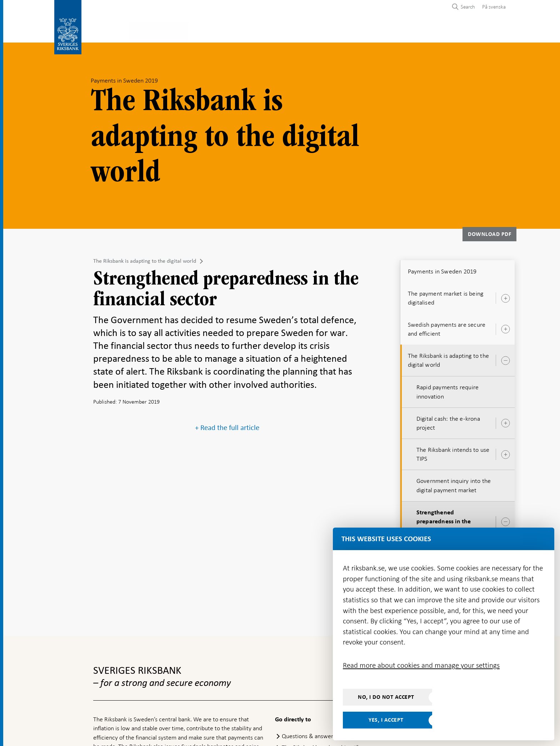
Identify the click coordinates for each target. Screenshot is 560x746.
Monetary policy (213, 31)
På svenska (494, 7)
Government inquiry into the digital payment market (454, 483)
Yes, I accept (386, 720)
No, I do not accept (386, 697)
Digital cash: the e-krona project (448, 421)
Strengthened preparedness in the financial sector (444, 519)
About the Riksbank (439, 31)
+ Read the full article (227, 426)
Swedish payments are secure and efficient (447, 327)
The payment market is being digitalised (446, 296)
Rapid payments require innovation (447, 389)
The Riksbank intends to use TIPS (453, 452)
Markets (325, 31)
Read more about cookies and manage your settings (421, 665)
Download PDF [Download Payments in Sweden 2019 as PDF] (489, 232)
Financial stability (275, 31)
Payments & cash (155, 31)
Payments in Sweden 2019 (442, 269)
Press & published (374, 31)
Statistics (107, 31)
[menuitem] (492, 7)
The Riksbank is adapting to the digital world (145, 259)
